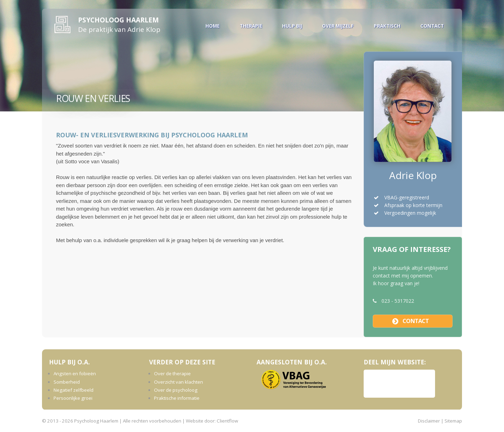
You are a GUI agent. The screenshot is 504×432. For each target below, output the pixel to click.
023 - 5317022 (398, 301)
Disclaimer (429, 421)
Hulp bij (292, 26)
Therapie (251, 26)
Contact (432, 26)
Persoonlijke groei (73, 398)
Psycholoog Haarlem (118, 20)
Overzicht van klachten (178, 382)
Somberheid (67, 382)
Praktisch (387, 26)
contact (416, 321)
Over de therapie (172, 373)
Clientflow (227, 421)
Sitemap (453, 421)
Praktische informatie (177, 398)
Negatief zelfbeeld (73, 390)
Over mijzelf (338, 26)
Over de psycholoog (176, 390)
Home (212, 26)
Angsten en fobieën (75, 373)
